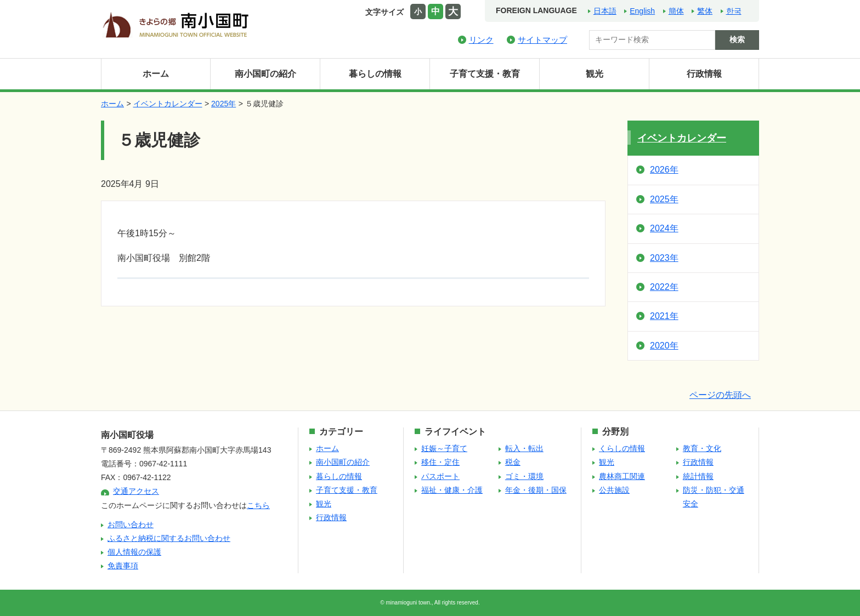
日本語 (605, 11)
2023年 (664, 258)
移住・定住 (440, 462)
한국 (734, 11)
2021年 (664, 316)
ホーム (156, 74)
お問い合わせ (131, 524)
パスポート (440, 476)
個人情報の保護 (134, 552)
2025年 (224, 104)
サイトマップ (542, 40)
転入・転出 (524, 448)
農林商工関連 (622, 476)
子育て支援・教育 (485, 74)
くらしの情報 (622, 448)
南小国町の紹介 (265, 74)
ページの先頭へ (720, 395)
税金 (513, 462)
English (642, 11)
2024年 (664, 228)
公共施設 (614, 490)
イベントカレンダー (168, 104)
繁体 (705, 11)
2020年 (664, 346)
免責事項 (123, 566)
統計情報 (698, 476)
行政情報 (704, 74)
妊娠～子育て (444, 448)
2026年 (664, 170)
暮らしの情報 (375, 74)
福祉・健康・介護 (452, 490)
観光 (595, 74)
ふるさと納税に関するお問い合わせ (169, 538)
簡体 (676, 11)
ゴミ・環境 (524, 476)
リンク (481, 40)
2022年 (664, 287)
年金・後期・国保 (536, 490)
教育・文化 (702, 448)
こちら (258, 505)
